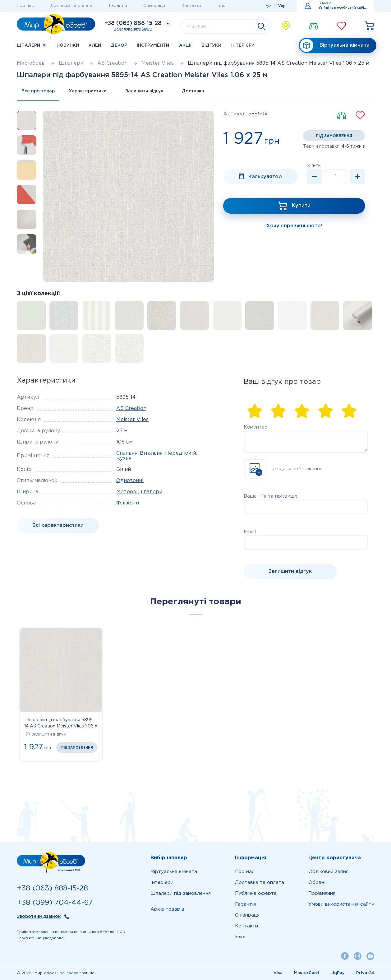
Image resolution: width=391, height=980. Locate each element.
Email (250, 532)
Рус (268, 6)
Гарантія (118, 6)
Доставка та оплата (71, 6)
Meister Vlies (132, 420)
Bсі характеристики (58, 525)
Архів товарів (167, 909)
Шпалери (32, 46)
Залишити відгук (144, 91)
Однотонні (130, 481)
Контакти (191, 6)
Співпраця (154, 6)
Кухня (124, 458)
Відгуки (211, 45)
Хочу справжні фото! (294, 226)
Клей (95, 45)
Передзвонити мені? (133, 29)
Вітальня (151, 453)
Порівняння (322, 893)
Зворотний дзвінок (39, 917)
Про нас (25, 6)
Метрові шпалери (139, 492)
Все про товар (38, 91)
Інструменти (153, 45)
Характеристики (88, 91)
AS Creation (131, 409)
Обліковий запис (329, 872)
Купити (301, 206)
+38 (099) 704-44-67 (55, 903)
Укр (282, 6)
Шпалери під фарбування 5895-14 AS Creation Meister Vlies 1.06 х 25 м (61, 724)
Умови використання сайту (341, 904)
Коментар (256, 427)
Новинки (68, 45)
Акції (185, 45)
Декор (119, 45)
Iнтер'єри (243, 45)
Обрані (317, 882)
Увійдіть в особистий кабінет (343, 8)
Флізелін (128, 503)
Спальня (127, 453)
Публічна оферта (256, 893)
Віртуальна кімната (335, 46)
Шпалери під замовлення (181, 893)
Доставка (193, 91)
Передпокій (181, 453)
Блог (223, 6)
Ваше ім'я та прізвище (271, 496)
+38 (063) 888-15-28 (133, 23)
